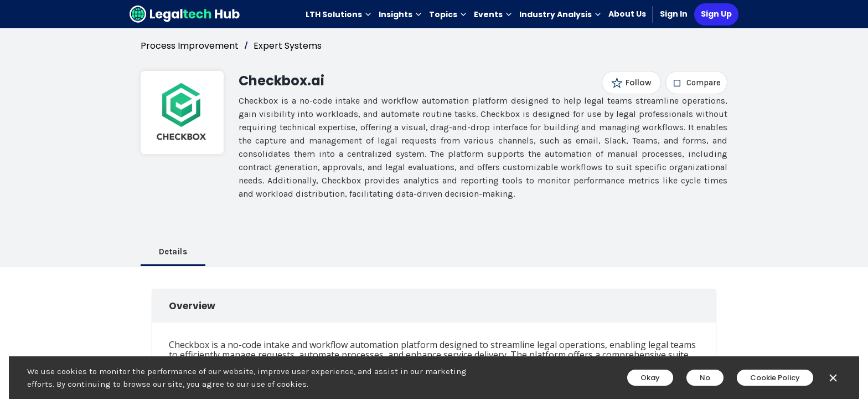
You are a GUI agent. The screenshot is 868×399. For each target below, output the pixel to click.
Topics (448, 14)
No (705, 378)
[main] (434, 199)
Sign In (674, 14)
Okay (650, 378)
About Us (627, 14)
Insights (401, 14)
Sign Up (716, 14)
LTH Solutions (339, 14)
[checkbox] (697, 83)
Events (493, 14)
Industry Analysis (560, 14)
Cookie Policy (775, 378)
